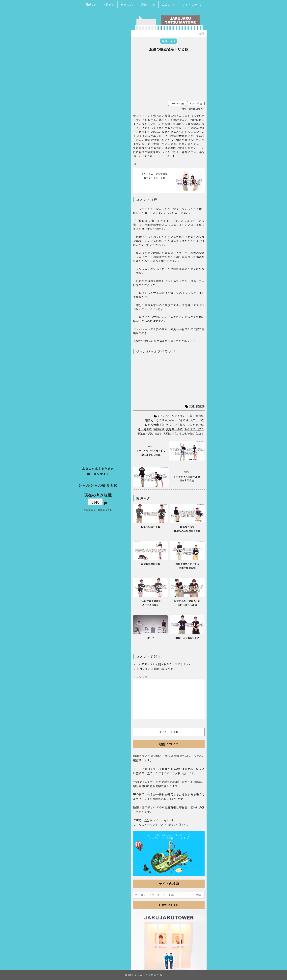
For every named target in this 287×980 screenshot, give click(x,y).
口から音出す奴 (155, 425)
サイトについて (192, 5)
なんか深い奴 (195, 425)
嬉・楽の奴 (197, 416)
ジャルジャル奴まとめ (98, 485)
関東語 (200, 406)
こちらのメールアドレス (148, 825)
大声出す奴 (197, 420)
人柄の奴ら (170, 434)
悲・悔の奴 (145, 429)
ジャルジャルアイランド (173, 416)
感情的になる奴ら (156, 420)
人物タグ (109, 5)
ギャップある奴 (179, 420)
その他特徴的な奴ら (191, 434)
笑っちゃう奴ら (176, 425)
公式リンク (169, 5)
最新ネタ (91, 5)
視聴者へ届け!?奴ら (149, 434)
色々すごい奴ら (194, 429)
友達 (192, 406)
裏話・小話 (148, 5)
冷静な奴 (159, 429)
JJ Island (169, 858)
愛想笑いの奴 (174, 429)
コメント (140, 677)
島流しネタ (128, 5)
